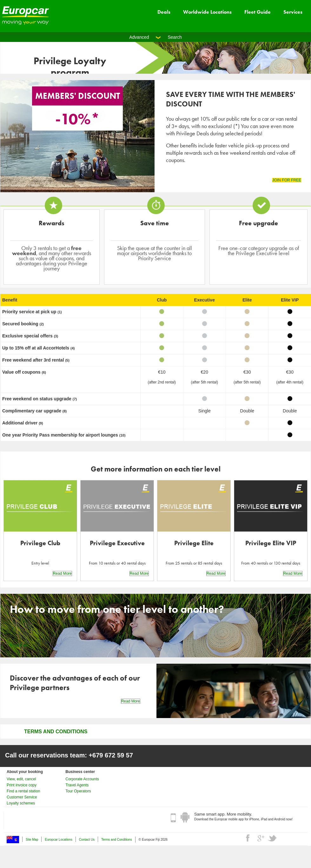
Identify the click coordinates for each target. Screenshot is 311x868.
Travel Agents (77, 785)
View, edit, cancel (21, 779)
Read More (62, 573)
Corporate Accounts (82, 779)
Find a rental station (23, 791)
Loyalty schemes (21, 803)
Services (293, 12)
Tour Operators (78, 791)
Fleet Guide (258, 12)
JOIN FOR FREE (287, 180)
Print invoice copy (22, 785)
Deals (164, 12)
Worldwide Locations (207, 12)
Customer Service (22, 797)
